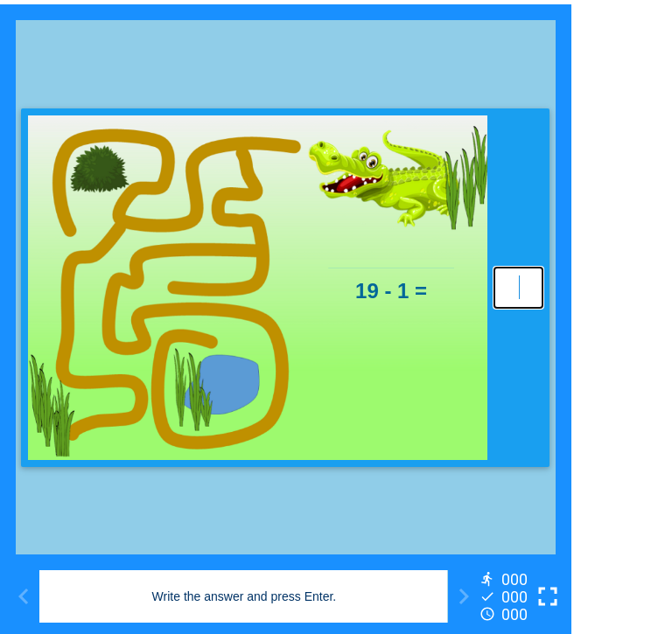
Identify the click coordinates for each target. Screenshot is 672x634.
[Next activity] (464, 596)
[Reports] (506, 596)
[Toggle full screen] (548, 596)
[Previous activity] (24, 596)
